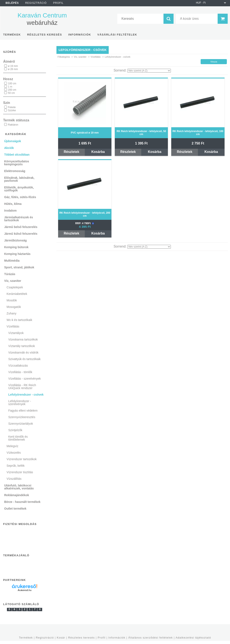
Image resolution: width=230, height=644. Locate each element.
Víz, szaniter (80, 57)
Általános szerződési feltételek (150, 638)
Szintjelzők (15, 430)
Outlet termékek (15, 509)
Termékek (26, 638)
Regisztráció (45, 638)
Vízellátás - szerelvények (25, 379)
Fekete (12, 107)
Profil (102, 638)
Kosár (61, 638)
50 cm (11, 93)
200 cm (12, 90)
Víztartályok (16, 333)
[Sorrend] (149, 71)
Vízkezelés (14, 453)
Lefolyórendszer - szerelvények (20, 403)
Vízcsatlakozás (18, 366)
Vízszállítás (14, 479)
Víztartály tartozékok (22, 346)
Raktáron (13, 125)
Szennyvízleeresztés (22, 417)
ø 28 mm (13, 69)
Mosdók (12, 300)
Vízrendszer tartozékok (22, 459)
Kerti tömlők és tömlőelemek (18, 438)
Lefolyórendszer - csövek (26, 395)
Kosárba (98, 152)
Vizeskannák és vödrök (24, 352)
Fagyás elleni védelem (23, 411)
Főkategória (64, 57)
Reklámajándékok (17, 495)
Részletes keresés (82, 638)
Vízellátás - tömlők (20, 372)
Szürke (12, 110)
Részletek (72, 152)
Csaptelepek (15, 287)
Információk (117, 638)
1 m (10, 87)
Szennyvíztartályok (21, 424)
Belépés (12, 3)
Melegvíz (12, 446)
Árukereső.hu (24, 590)
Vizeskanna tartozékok (23, 339)
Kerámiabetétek (17, 294)
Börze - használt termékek (22, 502)
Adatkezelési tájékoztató (193, 638)
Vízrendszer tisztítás (20, 472)
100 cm (12, 83)
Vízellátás (96, 57)
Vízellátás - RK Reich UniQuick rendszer (22, 387)
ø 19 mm (13, 66)
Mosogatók (14, 307)
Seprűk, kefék (16, 466)
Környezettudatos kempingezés (17, 163)
